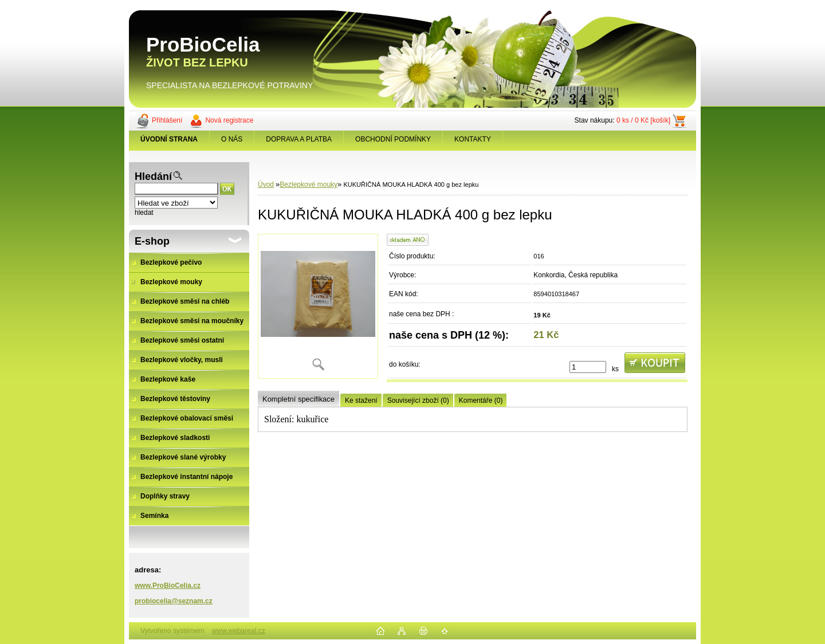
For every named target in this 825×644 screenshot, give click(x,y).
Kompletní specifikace (298, 399)
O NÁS (232, 139)
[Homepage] (169, 139)
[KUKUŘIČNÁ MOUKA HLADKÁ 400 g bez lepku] (318, 306)
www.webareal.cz (239, 631)
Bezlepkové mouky (309, 184)
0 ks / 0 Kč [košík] (643, 120)
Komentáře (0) (481, 400)
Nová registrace (229, 120)
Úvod (266, 184)
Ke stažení (361, 400)
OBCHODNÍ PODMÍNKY (393, 139)
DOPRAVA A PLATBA (299, 139)
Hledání (153, 176)
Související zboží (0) (418, 400)
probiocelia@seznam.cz (174, 601)
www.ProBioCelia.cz (168, 586)
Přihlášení (167, 120)
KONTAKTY (473, 139)
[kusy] (588, 367)
